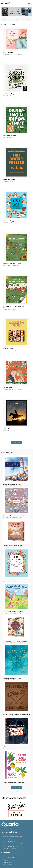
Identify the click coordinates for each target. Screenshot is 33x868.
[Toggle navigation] (29, 3)
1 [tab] (14, 19)
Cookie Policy (7, 847)
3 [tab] (17, 19)
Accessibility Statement (10, 857)
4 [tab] (18, 19)
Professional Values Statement (12, 852)
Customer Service (8, 865)
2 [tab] (15, 19)
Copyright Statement (10, 849)
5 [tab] (19, 19)
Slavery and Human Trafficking (12, 854)
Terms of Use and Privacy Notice (13, 845)
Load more (17, 440)
